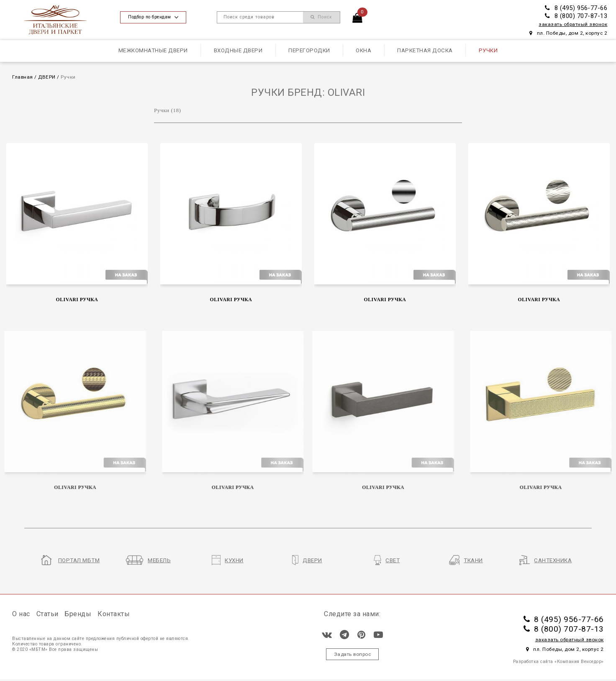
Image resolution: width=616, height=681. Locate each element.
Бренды (78, 614)
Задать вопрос (353, 654)
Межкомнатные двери (153, 50)
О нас (21, 614)
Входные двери (238, 50)
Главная (23, 77)
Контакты (114, 614)
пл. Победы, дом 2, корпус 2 (568, 33)
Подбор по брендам (153, 17)
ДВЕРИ (47, 77)
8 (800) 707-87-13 (576, 16)
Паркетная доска (425, 50)
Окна (363, 50)
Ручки (488, 50)
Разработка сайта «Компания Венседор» (558, 662)
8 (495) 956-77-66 (576, 8)
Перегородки (309, 50)
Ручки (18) (168, 110)
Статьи (47, 614)
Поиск (321, 17)
